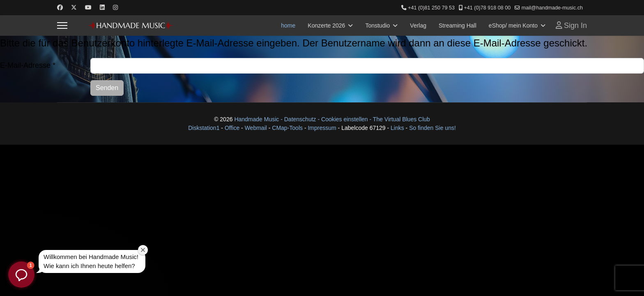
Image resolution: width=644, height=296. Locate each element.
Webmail (256, 128)
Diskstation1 (204, 128)
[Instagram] (115, 7)
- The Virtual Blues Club (400, 119)
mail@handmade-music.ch (552, 8)
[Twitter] (74, 7)
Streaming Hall (458, 25)
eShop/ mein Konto (513, 25)
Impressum (322, 128)
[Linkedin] (102, 7)
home (288, 25)
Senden (107, 88)
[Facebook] (60, 7)
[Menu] (62, 25)
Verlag (418, 25)
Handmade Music (257, 119)
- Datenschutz (298, 119)
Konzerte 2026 (326, 25)
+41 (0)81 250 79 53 (431, 8)
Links (398, 128)
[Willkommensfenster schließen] (143, 250)
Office (232, 128)
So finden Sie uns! (432, 128)
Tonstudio (377, 25)
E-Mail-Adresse (28, 65)
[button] (21, 275)
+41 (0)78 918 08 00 (487, 8)
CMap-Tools (287, 128)
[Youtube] (88, 7)
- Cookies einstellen (343, 119)
